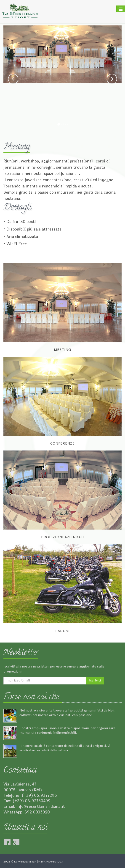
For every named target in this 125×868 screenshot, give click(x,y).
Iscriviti (95, 680)
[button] (13, 79)
